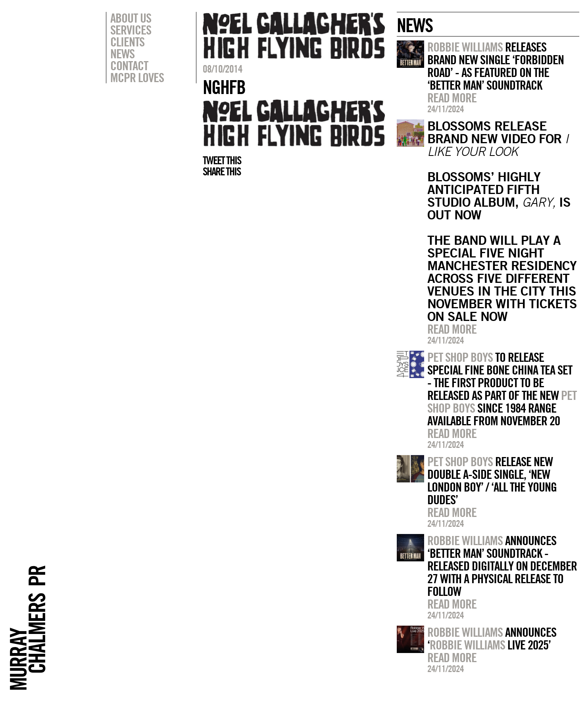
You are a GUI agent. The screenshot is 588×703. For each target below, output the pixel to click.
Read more (452, 98)
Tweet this (222, 160)
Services (131, 30)
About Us (131, 18)
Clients (127, 42)
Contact (129, 65)
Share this (222, 171)
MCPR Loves (137, 77)
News (122, 54)
